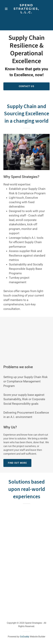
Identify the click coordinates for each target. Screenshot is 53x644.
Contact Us (26, 86)
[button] (6, 9)
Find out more (17, 463)
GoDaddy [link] (25, 637)
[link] (27, 9)
